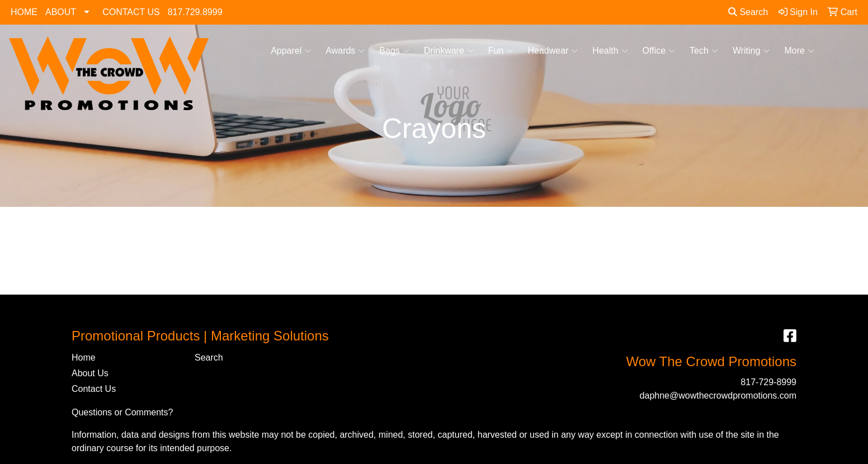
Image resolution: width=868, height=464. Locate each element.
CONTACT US (131, 12)
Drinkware (449, 51)
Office (659, 51)
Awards (345, 51)
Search (748, 12)
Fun (501, 51)
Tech (704, 51)
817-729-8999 (768, 382)
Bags (394, 51)
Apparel (291, 51)
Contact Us (94, 389)
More (799, 51)
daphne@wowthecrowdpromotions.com (718, 396)
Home (84, 358)
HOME (24, 12)
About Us (90, 373)
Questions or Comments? (122, 412)
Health (610, 51)
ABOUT (61, 12)
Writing (751, 51)
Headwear (553, 51)
